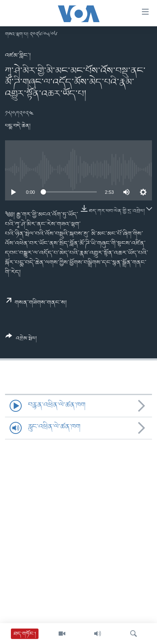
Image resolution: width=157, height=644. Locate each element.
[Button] (21, 340)
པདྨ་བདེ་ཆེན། (18, 126)
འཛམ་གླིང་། (18, 56)
